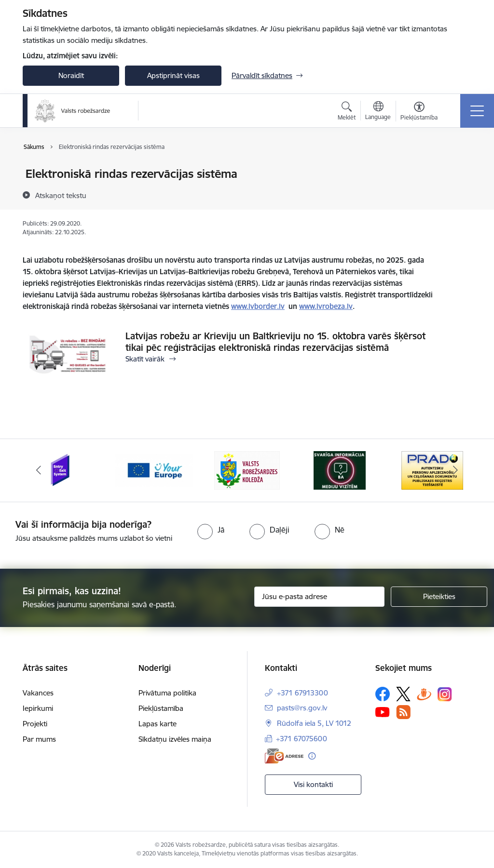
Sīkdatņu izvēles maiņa (175, 739)
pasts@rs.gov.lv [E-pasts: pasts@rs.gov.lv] (302, 708)
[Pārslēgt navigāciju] (477, 111)
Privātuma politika (167, 693)
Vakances (38, 693)
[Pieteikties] (439, 597)
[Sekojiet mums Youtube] (383, 712)
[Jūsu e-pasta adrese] (319, 597)
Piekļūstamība (161, 708)
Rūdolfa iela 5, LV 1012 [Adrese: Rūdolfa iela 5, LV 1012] (314, 723)
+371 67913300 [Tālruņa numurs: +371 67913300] (302, 693)
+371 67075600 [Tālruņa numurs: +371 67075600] (302, 739)
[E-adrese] (284, 756)
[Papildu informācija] (312, 756)
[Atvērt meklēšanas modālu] (347, 112)
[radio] (211, 530)
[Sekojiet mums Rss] (403, 712)
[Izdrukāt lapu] (458, 170)
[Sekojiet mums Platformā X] (403, 694)
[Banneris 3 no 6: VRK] (247, 470)
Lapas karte (158, 724)
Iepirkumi (38, 708)
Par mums (39, 739)
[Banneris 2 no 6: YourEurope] (154, 470)
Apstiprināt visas (173, 75)
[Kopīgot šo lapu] (458, 194)
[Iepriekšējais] (39, 470)
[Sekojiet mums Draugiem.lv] (424, 694)
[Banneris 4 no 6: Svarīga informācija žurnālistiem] (340, 470)
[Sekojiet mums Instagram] (445, 694)
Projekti (35, 724)
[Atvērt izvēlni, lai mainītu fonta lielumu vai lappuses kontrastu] (419, 112)
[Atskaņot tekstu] (61, 195)
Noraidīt (71, 75)
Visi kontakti (313, 784)
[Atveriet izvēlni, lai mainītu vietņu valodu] (378, 112)
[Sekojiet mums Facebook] (383, 694)
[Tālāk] (455, 470)
